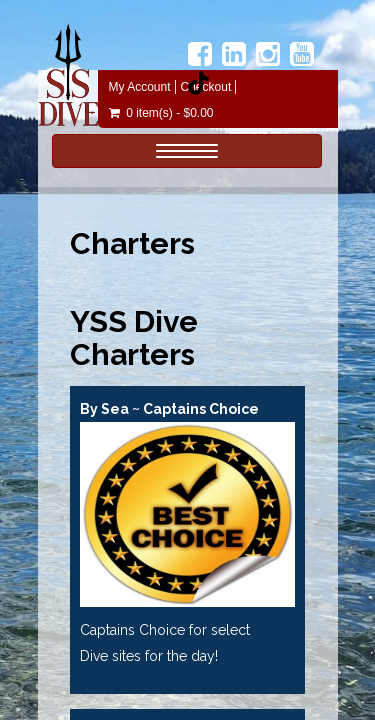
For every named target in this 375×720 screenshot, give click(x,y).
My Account (140, 87)
